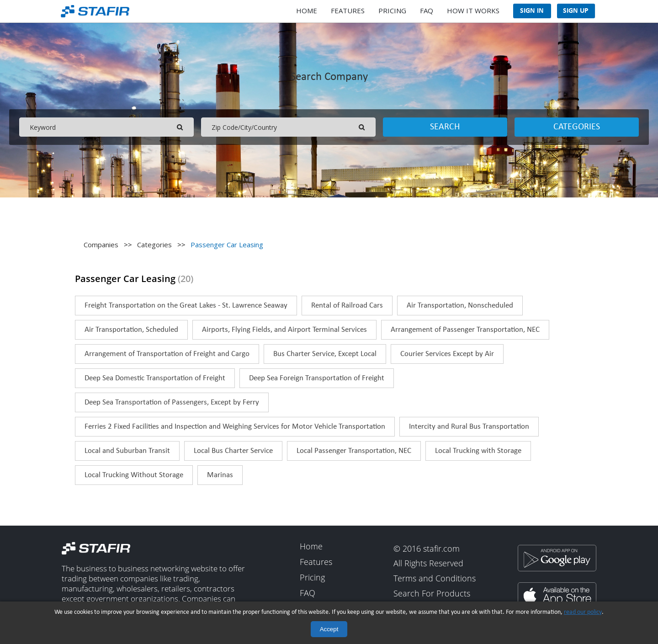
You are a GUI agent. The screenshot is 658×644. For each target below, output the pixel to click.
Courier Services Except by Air (447, 354)
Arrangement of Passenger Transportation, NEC (465, 330)
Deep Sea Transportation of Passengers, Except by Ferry (172, 402)
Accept (329, 629)
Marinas (220, 475)
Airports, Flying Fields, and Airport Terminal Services (284, 330)
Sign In (532, 11)
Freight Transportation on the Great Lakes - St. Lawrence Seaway (186, 306)
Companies (101, 245)
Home (307, 11)
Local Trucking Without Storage (134, 475)
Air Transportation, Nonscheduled (460, 306)
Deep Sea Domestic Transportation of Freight (155, 378)
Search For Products (432, 594)
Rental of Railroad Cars (347, 306)
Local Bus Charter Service (233, 451)
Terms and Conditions (435, 579)
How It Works (473, 11)
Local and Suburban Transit (127, 451)
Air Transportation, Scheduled (131, 330)
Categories (577, 127)
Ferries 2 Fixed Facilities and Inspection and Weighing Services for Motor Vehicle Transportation (235, 427)
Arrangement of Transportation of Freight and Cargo (167, 354)
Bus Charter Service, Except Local (325, 354)
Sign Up (576, 11)
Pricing (392, 11)
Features (348, 11)
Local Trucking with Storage (478, 451)
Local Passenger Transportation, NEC (354, 451)
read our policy (583, 612)
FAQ (427, 11)
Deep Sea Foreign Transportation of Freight (317, 378)
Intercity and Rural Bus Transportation (469, 427)
